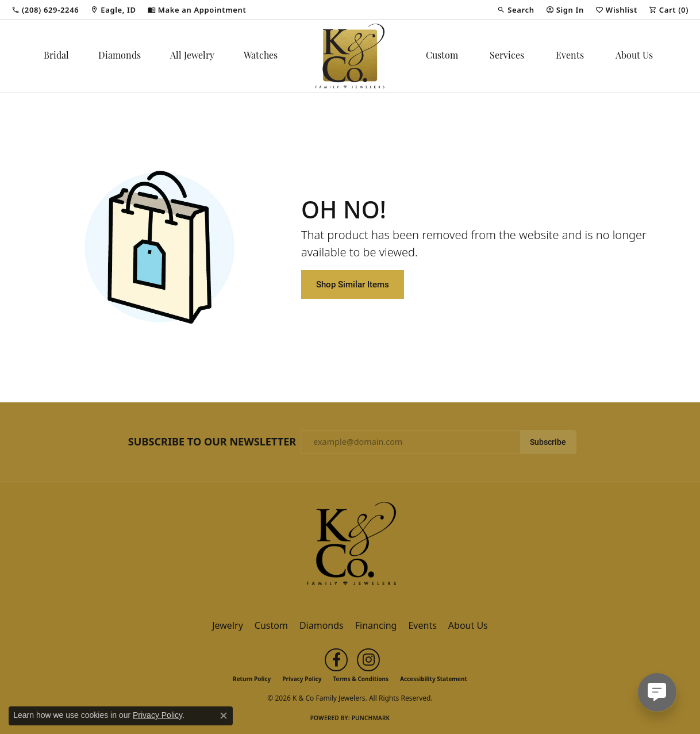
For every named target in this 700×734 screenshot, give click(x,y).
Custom (442, 56)
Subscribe (548, 442)
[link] (45, 10)
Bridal (56, 56)
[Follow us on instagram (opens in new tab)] (368, 660)
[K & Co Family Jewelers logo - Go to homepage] (350, 56)
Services (507, 56)
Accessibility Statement (434, 679)
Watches (261, 56)
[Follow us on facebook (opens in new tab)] (336, 660)
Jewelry (228, 625)
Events (570, 56)
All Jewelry (192, 56)
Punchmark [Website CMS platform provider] (371, 718)
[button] (516, 10)
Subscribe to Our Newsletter (212, 442)
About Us (634, 56)
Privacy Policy (302, 679)
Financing (376, 625)
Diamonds (120, 56)
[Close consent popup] (224, 716)
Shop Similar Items (353, 284)
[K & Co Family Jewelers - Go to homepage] (350, 547)
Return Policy (252, 679)
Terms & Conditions (361, 679)
